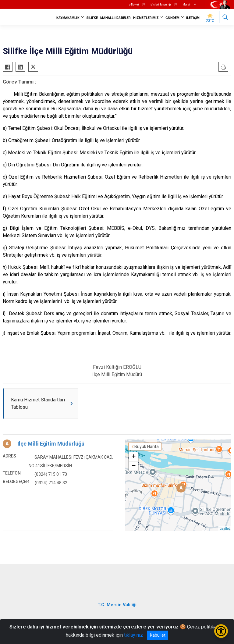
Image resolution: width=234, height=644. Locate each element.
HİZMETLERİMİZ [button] (146, 18)
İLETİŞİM (193, 18)
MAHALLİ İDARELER (115, 18)
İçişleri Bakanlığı (161, 5)
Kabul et (158, 635)
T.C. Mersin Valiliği (117, 605)
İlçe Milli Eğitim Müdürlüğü (51, 444)
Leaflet (225, 528)
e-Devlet (134, 5)
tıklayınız (133, 635)
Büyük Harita (147, 447)
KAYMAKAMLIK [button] (68, 18)
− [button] (134, 466)
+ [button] (134, 457)
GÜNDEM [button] (172, 18)
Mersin (187, 5)
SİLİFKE (92, 18)
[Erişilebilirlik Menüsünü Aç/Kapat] (221, 631)
